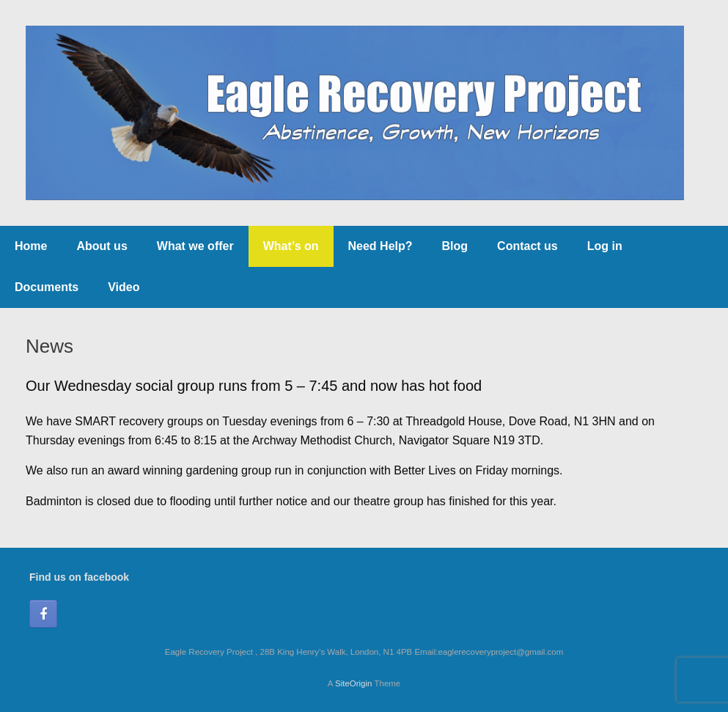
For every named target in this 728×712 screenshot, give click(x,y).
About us (102, 246)
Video (124, 287)
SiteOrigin (354, 683)
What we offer (195, 246)
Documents (47, 287)
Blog (455, 246)
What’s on (291, 246)
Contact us (527, 246)
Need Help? (380, 246)
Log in (605, 246)
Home (31, 246)
